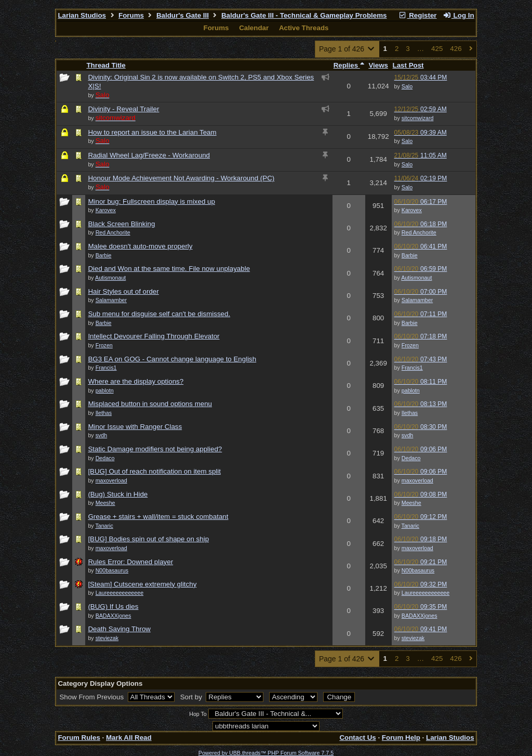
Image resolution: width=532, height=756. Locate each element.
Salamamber (417, 300)
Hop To (198, 714)
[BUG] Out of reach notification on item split (154, 471)
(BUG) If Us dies (113, 607)
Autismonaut (416, 278)
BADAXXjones (420, 616)
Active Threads (304, 28)
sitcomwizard (418, 118)
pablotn (411, 390)
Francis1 (412, 368)
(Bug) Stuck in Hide (118, 494)
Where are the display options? (136, 381)
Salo (407, 86)
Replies (349, 65)
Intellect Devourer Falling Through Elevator (154, 336)
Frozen (410, 345)
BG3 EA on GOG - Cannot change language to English (172, 359)
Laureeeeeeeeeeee (425, 593)
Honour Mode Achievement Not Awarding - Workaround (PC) (181, 178)
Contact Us (357, 738)
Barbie (410, 255)
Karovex (412, 210)
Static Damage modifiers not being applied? (155, 449)
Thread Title (106, 65)
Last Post (408, 65)
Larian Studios (82, 15)
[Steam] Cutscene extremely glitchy (142, 584)
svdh (408, 435)
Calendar (254, 28)
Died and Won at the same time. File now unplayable (169, 269)
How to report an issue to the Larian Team (152, 132)
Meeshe (411, 503)
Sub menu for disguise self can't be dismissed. (159, 314)
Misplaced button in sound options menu (150, 404)
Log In (458, 15)
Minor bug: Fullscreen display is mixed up (151, 201)
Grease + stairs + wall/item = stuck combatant (158, 517)
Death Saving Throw (119, 629)
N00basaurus (418, 570)
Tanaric (410, 526)
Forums (131, 15)
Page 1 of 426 (347, 49)
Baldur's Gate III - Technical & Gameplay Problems (304, 15)
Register (418, 15)
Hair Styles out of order (123, 291)
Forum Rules (79, 738)
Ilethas (410, 413)
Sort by (192, 697)
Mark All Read (129, 738)
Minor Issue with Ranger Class (135, 427)
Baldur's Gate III (183, 15)
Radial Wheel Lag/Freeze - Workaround (149, 155)
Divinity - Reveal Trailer (123, 109)
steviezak (413, 638)
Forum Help (401, 738)
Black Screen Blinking (121, 224)
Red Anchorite (419, 232)
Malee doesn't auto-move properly (140, 246)
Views (378, 65)
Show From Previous (92, 697)
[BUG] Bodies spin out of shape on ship (148, 539)
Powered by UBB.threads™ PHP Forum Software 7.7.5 (266, 753)
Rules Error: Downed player (130, 562)
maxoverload (417, 480)
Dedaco (411, 458)
